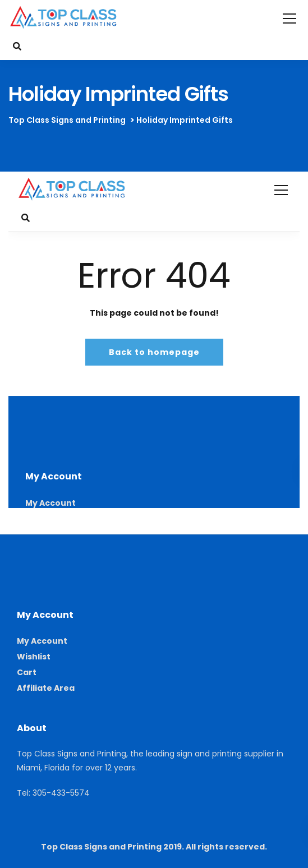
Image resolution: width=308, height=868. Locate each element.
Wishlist (34, 657)
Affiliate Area (46, 688)
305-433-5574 (61, 793)
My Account (42, 641)
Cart (27, 672)
